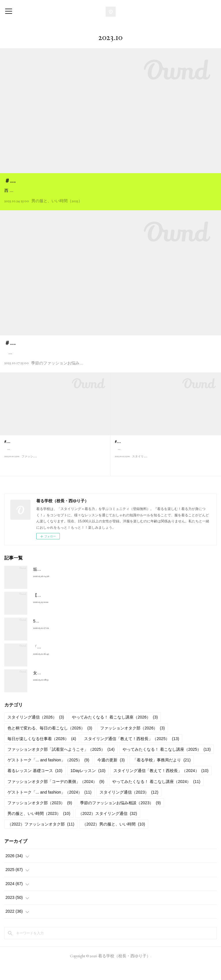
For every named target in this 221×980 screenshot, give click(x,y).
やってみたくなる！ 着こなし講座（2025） (167, 764)
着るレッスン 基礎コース (35, 785)
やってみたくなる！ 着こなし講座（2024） (156, 796)
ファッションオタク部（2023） (40, 817)
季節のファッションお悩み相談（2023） (67, 377)
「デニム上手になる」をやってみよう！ (69, 661)
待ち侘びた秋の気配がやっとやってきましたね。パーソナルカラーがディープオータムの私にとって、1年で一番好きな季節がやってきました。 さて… (55, 466)
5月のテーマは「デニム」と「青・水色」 (71, 635)
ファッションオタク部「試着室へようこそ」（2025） (61, 764)
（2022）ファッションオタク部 (41, 839)
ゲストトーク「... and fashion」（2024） (49, 807)
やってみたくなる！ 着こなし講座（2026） (115, 732)
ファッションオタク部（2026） (132, 742)
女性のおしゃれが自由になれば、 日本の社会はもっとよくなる (90, 687)
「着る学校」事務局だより (162, 775)
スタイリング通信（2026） (36, 732)
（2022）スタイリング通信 (108, 828)
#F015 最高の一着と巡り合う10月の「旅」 (41, 456)
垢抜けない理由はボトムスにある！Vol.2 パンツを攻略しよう (88, 584)
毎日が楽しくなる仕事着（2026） (42, 753)
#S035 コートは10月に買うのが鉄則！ (148, 456)
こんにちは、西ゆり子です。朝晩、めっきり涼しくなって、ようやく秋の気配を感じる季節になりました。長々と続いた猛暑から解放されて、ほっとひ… (165, 466)
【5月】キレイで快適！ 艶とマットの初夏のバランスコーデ (87, 610)
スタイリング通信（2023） (129, 807)
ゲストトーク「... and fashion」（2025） (48, 775)
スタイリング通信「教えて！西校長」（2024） (161, 785)
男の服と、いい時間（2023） (57, 208)
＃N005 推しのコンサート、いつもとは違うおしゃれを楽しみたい (89, 350)
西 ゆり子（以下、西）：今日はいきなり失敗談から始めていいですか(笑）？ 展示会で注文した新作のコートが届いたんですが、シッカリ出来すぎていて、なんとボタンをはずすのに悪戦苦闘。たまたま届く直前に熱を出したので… (109, 194)
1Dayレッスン (88, 785)
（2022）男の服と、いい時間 (114, 839)
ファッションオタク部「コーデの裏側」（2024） (56, 796)
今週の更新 (111, 775)
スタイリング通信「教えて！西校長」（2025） (132, 753)
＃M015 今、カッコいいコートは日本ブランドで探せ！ (74, 181)
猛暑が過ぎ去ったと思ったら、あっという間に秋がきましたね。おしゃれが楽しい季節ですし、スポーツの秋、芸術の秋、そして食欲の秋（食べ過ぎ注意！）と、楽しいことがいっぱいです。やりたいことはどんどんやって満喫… (109, 363)
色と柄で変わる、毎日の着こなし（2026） (50, 742)
